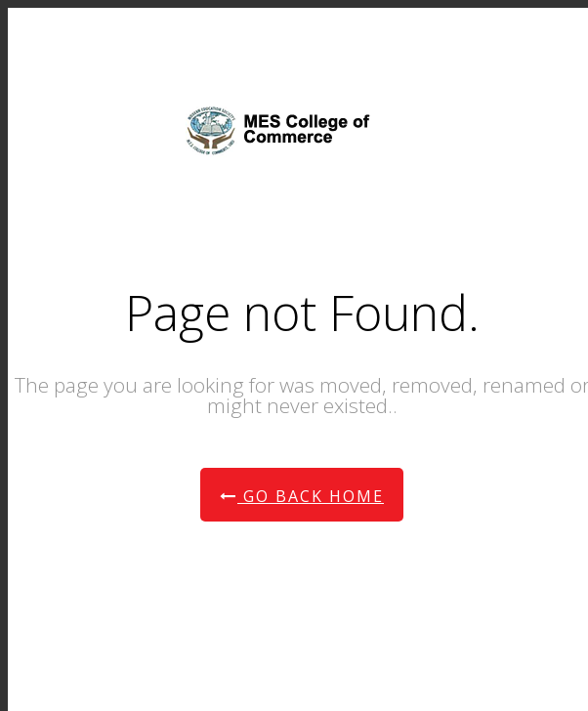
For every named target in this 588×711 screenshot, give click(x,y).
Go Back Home (302, 496)
